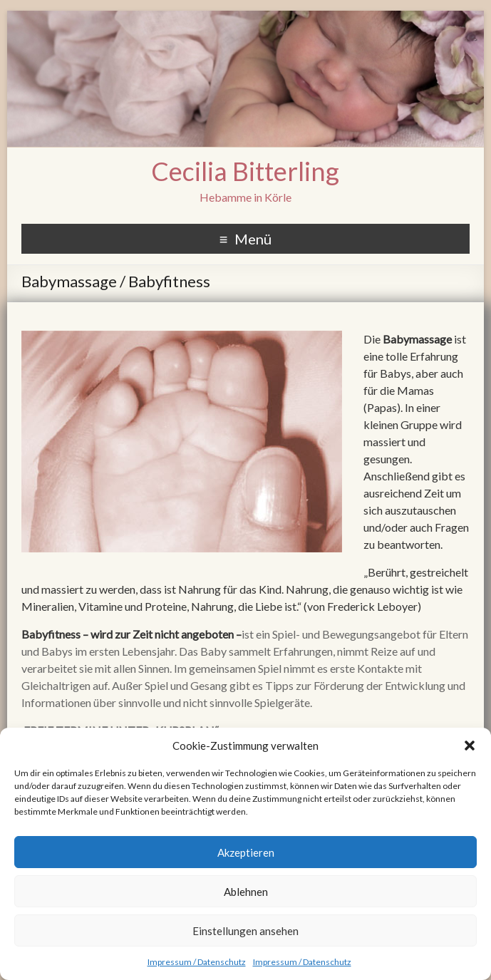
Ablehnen (246, 892)
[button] (470, 746)
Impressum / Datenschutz (197, 962)
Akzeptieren (246, 852)
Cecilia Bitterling (245, 171)
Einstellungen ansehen (246, 931)
